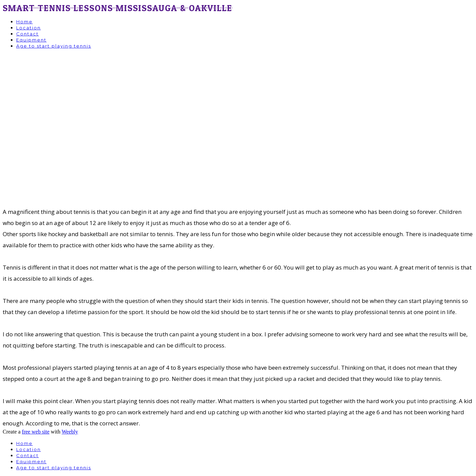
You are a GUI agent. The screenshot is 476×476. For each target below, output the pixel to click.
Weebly (70, 432)
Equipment (31, 40)
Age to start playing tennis (54, 46)
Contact (27, 34)
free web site (36, 432)
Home (24, 22)
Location (29, 28)
